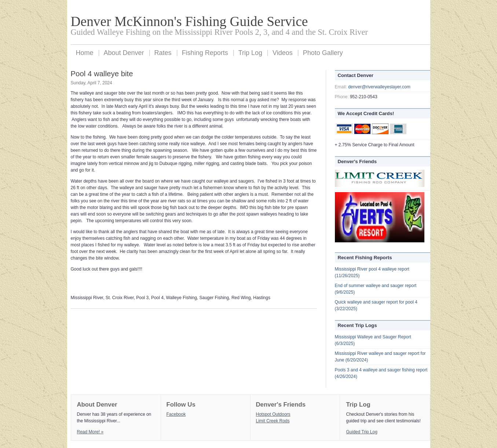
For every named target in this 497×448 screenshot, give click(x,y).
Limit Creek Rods (273, 421)
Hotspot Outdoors (273, 414)
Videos (283, 53)
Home (85, 53)
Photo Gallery (323, 53)
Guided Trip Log (362, 432)
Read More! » (90, 432)
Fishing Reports (205, 53)
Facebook (176, 414)
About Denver (124, 53)
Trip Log (250, 53)
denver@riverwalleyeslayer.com (379, 87)
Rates (163, 53)
